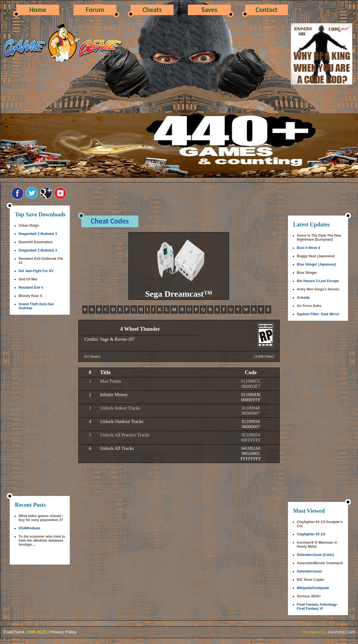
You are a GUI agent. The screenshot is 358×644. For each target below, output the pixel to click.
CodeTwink (14, 632)
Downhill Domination (36, 242)
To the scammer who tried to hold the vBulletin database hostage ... (42, 541)
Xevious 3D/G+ (309, 596)
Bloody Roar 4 (30, 296)
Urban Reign (29, 226)
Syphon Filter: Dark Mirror (318, 314)
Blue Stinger (307, 273)
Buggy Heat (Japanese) (316, 256)
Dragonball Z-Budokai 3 (38, 234)
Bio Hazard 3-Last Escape (318, 281)
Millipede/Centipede (313, 588)
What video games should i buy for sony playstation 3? (41, 518)
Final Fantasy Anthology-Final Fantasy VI (317, 607)
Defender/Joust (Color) (315, 555)
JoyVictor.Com (341, 632)
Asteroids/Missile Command (320, 563)
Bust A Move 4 (309, 248)
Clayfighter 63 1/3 (311, 534)
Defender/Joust (309, 571)
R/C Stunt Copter (311, 580)
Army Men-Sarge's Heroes (318, 289)
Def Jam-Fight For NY (36, 271)
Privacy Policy (63, 632)
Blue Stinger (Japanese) (316, 264)
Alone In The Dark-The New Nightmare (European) (319, 238)
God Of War (28, 279)
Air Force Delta (309, 306)
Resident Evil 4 (31, 288)
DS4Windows (29, 528)
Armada (303, 298)
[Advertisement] (40, 406)
